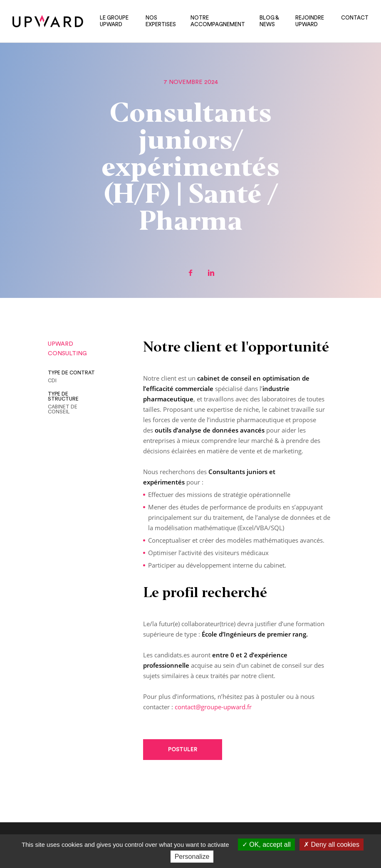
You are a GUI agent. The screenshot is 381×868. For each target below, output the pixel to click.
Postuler (183, 749)
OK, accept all (266, 845)
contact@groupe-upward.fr (213, 707)
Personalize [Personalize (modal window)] (192, 857)
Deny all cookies (332, 845)
